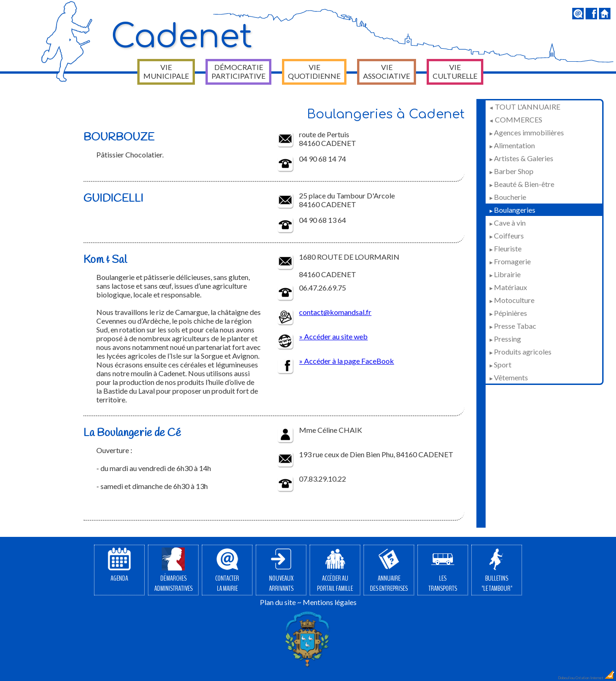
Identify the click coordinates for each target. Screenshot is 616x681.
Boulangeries (512, 210)
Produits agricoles (520, 352)
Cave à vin (507, 223)
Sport (500, 364)
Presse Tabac (513, 326)
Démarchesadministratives (173, 570)
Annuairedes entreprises (389, 570)
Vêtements (508, 377)
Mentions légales (330, 602)
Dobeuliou (566, 678)
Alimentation (512, 145)
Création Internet (595, 678)
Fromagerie (510, 261)
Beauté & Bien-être (522, 184)
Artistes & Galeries (521, 158)
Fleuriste (505, 248)
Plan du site (278, 602)
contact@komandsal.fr (335, 312)
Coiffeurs (506, 236)
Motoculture (512, 300)
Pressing (505, 339)
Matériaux (508, 287)
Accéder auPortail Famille (335, 570)
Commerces (516, 119)
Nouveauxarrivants (281, 570)
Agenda (119, 565)
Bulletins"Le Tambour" (497, 570)
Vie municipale (166, 71)
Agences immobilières (526, 132)
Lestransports (443, 570)
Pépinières (508, 313)
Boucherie (507, 197)
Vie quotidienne (314, 71)
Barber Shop (511, 171)
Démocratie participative (238, 71)
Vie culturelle (455, 71)
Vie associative (387, 71)
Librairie (505, 274)
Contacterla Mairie (227, 570)
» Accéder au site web (333, 336)
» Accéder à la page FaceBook (346, 361)
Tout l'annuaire (525, 107)
